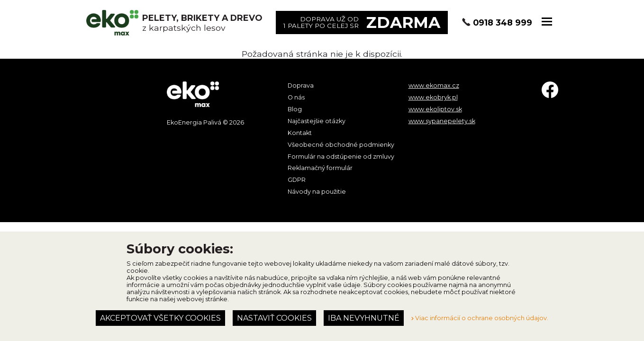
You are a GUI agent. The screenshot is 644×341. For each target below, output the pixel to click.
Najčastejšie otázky (317, 121)
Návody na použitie (317, 192)
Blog (295, 109)
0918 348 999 (503, 22)
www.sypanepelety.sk (442, 121)
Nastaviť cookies (274, 318)
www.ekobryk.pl (433, 97)
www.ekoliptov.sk (435, 109)
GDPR (297, 180)
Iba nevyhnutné (364, 318)
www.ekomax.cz (434, 85)
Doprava (301, 85)
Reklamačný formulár (320, 168)
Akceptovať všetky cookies (160, 318)
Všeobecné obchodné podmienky (341, 145)
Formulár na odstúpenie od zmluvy (341, 157)
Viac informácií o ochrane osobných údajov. (480, 318)
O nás (296, 97)
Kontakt (300, 133)
